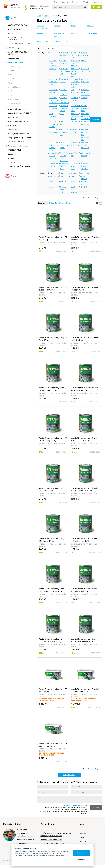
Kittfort (63, 182)
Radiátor (74, 33)
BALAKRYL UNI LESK (85, 81)
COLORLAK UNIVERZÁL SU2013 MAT (53, 146)
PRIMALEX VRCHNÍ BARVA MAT (75, 73)
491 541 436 (36, 9)
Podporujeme (8, 860)
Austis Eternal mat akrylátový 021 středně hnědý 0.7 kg (52, 640)
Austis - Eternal (84, 177)
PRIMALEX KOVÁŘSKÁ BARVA (75, 116)
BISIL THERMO (53, 115)
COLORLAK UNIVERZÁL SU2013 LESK (75, 83)
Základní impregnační (42, 27)
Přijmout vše (82, 853)
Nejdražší (63, 203)
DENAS (84, 187)
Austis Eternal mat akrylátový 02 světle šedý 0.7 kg (53, 289)
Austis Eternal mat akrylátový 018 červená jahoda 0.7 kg (52, 590)
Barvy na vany (43, 41)
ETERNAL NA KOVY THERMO (85, 166)
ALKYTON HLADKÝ (75, 99)
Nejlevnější (53, 203)
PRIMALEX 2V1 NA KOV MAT (53, 156)
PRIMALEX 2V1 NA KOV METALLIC (64, 157)
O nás (82, 837)
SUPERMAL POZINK (53, 165)
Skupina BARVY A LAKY (64, 190)
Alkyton (84, 98)
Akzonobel (64, 176)
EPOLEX (74, 122)
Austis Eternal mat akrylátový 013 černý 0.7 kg (52, 490)
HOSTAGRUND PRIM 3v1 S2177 (75, 108)
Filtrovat (95, 120)
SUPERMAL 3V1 (75, 154)
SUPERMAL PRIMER (85, 154)
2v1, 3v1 (90, 26)
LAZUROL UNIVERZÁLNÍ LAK (64, 71)
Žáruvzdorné (92, 33)
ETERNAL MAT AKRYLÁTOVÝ (53, 63)
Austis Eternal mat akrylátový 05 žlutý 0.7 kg (53, 339)
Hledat (85, 7)
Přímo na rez (42, 33)
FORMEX (53, 69)
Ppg (72, 176)
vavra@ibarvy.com (25, 836)
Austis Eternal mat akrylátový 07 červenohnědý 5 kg (85, 690)
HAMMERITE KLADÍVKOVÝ (75, 144)
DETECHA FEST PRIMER (75, 63)
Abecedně (72, 203)
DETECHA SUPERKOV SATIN (64, 108)
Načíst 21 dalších (69, 775)
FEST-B (84, 61)
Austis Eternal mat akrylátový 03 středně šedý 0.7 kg (85, 238)
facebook (21, 840)
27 (95, 198)
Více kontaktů (23, 844)
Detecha (74, 173)
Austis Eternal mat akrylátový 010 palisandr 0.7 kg (84, 439)
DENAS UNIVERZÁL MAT (85, 108)
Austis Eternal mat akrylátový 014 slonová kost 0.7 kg (84, 490)
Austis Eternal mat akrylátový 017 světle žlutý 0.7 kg (84, 540)
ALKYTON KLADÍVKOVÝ (53, 107)
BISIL (62, 114)
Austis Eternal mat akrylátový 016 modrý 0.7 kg (52, 540)
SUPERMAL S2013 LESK (75, 166)
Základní (57, 26)
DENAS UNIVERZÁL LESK (75, 55)
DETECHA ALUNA (64, 54)
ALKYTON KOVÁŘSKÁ (53, 131)
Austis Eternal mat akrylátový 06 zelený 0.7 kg (85, 339)
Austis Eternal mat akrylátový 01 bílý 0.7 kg (53, 238)
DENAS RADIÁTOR (85, 123)
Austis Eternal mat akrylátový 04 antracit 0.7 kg (86, 289)
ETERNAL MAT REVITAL (64, 92)
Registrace (98, 2)
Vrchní (73, 26)
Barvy (14, 18)
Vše (51, 53)
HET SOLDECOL (75, 91)
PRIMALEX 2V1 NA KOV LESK (85, 145)
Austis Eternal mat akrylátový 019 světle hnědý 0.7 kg (84, 590)
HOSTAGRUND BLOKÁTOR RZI (64, 132)
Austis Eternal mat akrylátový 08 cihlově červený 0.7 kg (85, 389)
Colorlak (53, 176)
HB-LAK (52, 182)
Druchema (85, 173)
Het (61, 173)
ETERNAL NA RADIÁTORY (64, 100)
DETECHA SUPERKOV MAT (53, 82)
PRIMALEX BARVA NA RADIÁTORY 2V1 (85, 135)
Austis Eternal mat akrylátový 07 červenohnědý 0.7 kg (53, 389)
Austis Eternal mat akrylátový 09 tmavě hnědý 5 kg (53, 745)
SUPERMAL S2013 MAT (64, 166)
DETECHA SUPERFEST (85, 70)
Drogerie (15, 176)
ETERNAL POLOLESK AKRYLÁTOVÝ (53, 100)
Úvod (39, 16)
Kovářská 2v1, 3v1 (61, 41)
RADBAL (63, 122)
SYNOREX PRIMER (64, 81)
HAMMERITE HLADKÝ (75, 131)
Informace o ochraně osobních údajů (75, 806)
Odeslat (96, 807)
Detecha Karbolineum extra (51, 840)
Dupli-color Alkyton (74, 190)
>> (98, 198)
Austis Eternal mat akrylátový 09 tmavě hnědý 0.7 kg (53, 439)
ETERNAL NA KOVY (64, 62)
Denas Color (84, 183)
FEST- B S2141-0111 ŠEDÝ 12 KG (53, 844)
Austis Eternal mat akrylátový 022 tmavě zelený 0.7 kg (84, 640)
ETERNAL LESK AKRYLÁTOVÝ (85, 92)
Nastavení (81, 859)
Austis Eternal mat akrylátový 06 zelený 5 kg (53, 690)
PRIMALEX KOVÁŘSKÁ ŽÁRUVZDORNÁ (85, 116)
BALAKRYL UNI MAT (53, 91)
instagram (30, 840)
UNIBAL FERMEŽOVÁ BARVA (64, 145)
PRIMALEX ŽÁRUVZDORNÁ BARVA (53, 124)
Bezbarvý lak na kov (60, 35)
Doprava (83, 841)
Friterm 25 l (45, 830)
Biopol (73, 182)
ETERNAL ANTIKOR (85, 54)
